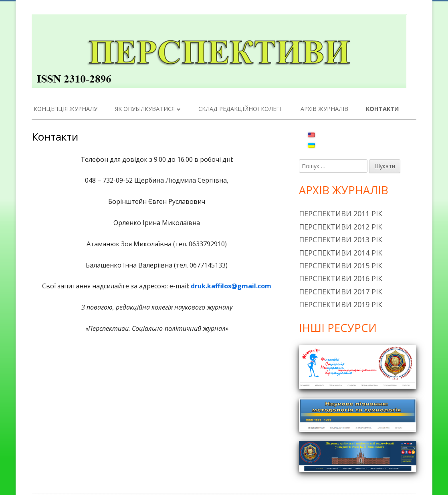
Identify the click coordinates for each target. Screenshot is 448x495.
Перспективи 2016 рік (341, 278)
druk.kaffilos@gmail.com (231, 286)
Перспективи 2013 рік (341, 239)
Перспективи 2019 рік (341, 304)
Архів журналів (324, 109)
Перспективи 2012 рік (341, 227)
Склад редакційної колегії (241, 109)
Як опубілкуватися (145, 109)
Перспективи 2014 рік (341, 253)
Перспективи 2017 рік (341, 292)
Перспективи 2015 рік (341, 266)
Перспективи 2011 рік (341, 213)
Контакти (382, 109)
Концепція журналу (66, 109)
